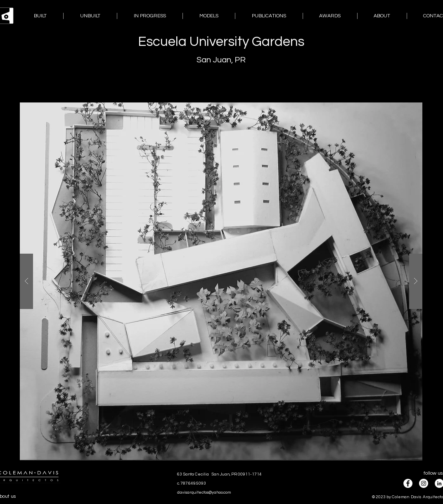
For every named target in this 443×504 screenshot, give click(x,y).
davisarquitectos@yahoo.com (204, 492)
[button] (221, 282)
